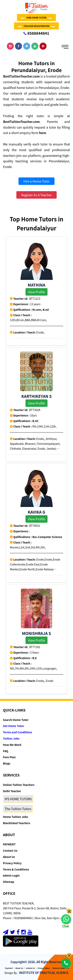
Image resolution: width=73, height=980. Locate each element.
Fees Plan (9, 757)
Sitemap (8, 882)
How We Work (12, 745)
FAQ (6, 751)
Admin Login (11, 875)
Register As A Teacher (36, 195)
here (43, 133)
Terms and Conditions (18, 732)
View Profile (37, 292)
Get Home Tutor (14, 726)
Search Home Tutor (16, 720)
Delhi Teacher (12, 791)
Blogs (7, 763)
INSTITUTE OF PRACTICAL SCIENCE (44, 973)
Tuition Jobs (11, 738)
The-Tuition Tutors (18, 809)
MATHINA (36, 285)
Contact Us (10, 850)
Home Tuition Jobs (15, 817)
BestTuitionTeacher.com (21, 76)
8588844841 (36, 33)
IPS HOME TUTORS (18, 799)
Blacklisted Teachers (17, 823)
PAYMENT (9, 844)
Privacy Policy (12, 863)
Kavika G (37, 512)
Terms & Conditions (16, 869)
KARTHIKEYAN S (37, 396)
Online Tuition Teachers (19, 785)
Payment (9, 968)
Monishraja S (36, 633)
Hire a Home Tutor (37, 181)
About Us (9, 857)
